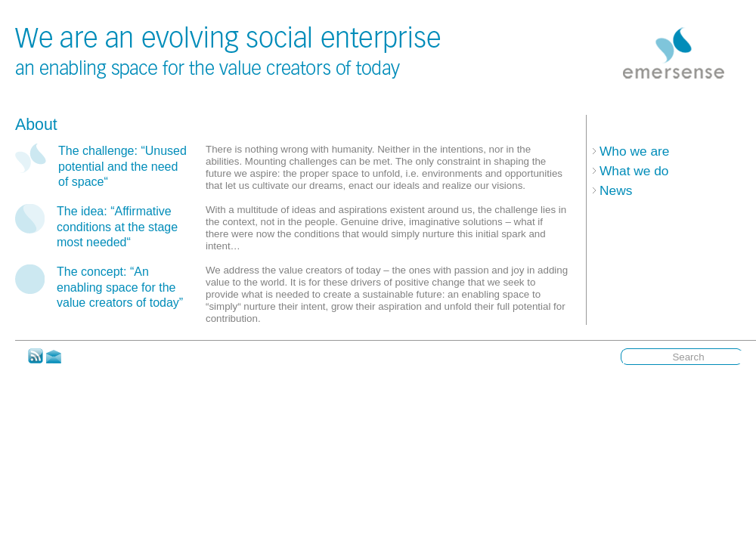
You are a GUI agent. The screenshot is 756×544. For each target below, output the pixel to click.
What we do (634, 171)
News (616, 190)
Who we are (634, 151)
